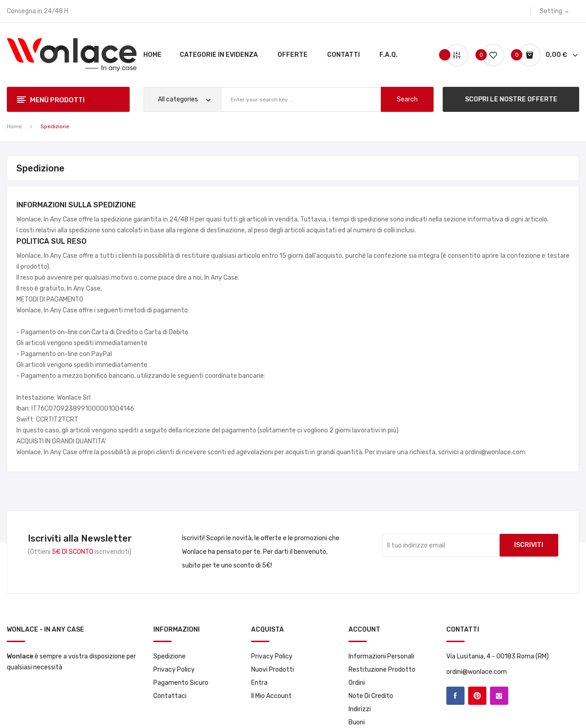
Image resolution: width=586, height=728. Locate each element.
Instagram (499, 696)
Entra (259, 683)
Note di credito (371, 696)
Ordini (357, 683)
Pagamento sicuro (181, 683)
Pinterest (477, 696)
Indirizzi (360, 709)
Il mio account (271, 696)
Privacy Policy (174, 670)
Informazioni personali (381, 656)
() (490, 55)
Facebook (455, 696)
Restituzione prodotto (382, 670)
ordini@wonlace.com (477, 672)
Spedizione (169, 656)
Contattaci (170, 696)
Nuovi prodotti (273, 670)
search (407, 99)
